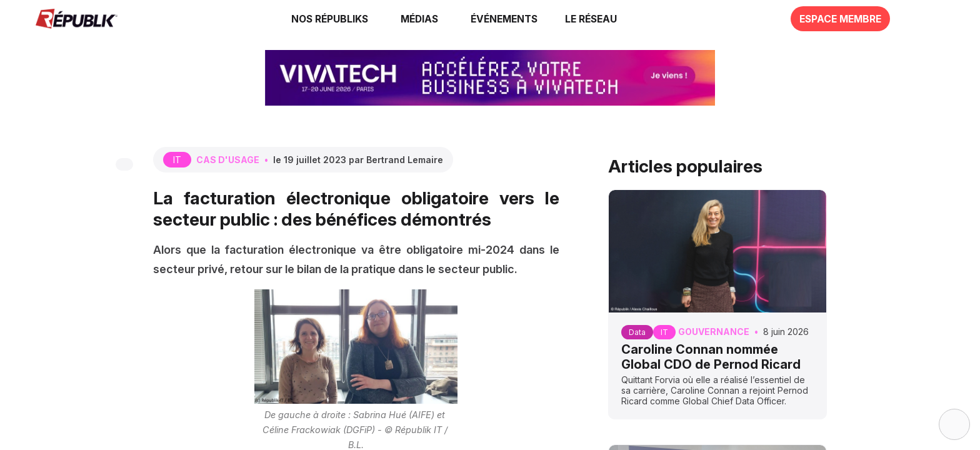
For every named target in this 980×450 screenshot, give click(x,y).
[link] (330, 19)
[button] (502, 19)
